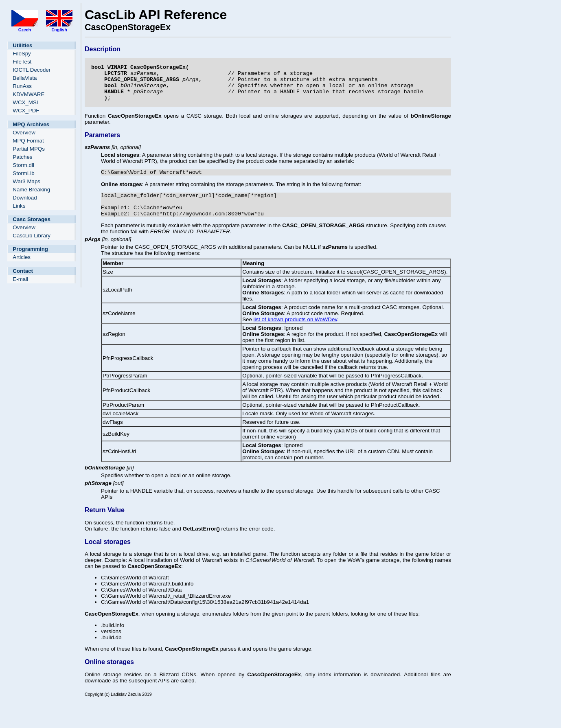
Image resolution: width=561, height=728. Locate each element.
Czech (25, 30)
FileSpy (22, 54)
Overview (24, 133)
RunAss (22, 86)
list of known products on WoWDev (295, 335)
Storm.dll (23, 165)
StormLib (23, 173)
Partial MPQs (29, 149)
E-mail (20, 279)
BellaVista (25, 78)
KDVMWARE (28, 94)
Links (19, 206)
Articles (22, 257)
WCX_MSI (25, 102)
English (59, 30)
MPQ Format (28, 141)
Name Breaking (31, 190)
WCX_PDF (26, 111)
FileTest (22, 62)
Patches (22, 157)
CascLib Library (32, 236)
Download (25, 198)
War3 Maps (26, 181)
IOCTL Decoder (32, 70)
